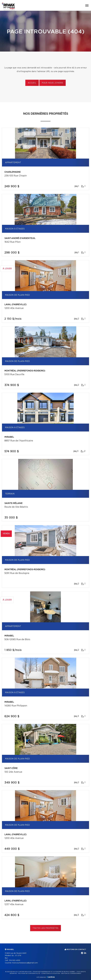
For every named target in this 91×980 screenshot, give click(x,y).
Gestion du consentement (71, 973)
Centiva (51, 977)
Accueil (32, 83)
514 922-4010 (15, 960)
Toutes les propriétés (46, 928)
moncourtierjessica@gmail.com (25, 963)
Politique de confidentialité (29, 973)
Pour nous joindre (53, 83)
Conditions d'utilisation (51, 973)
